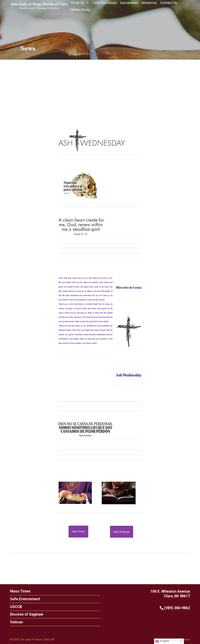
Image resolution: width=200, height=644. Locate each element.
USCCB (10, 607)
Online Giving (80, 10)
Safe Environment (19, 599)
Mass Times (14, 591)
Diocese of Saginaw (20, 614)
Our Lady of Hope (31, 639)
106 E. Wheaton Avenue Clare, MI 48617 (176, 594)
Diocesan (184, 639)
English (162, 641)
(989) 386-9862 (181, 608)
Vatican (10, 622)
